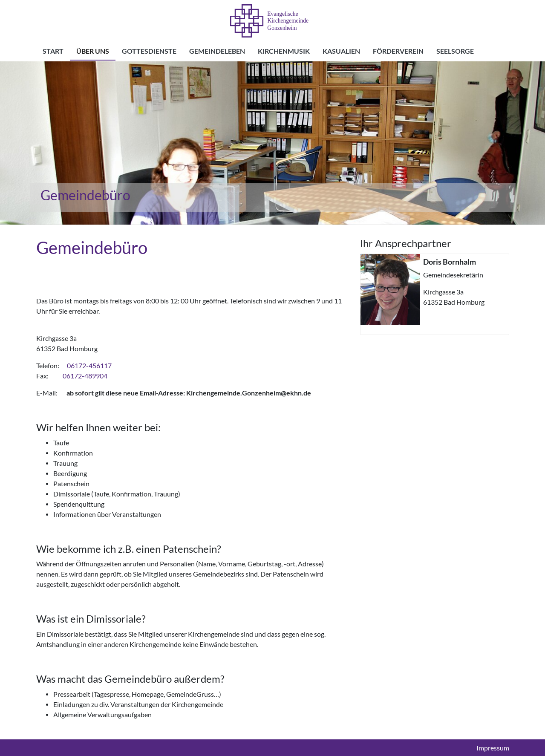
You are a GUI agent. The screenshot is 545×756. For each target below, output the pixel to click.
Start (53, 51)
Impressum (493, 748)
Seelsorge (455, 51)
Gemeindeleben (217, 51)
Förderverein (398, 51)
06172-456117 (89, 366)
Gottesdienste (149, 51)
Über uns (93, 51)
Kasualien (341, 51)
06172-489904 (85, 376)
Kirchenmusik (284, 51)
